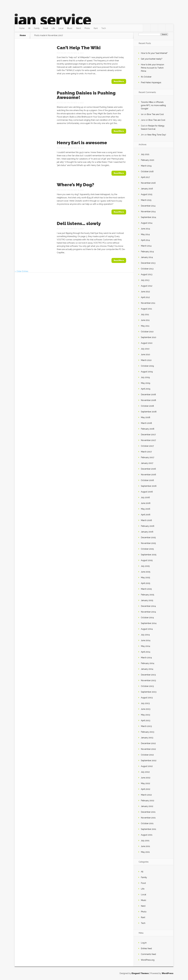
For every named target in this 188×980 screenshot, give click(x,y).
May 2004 (146, 646)
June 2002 (146, 778)
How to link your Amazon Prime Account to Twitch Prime (152, 68)
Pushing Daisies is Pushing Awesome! (86, 95)
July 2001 (145, 841)
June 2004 (146, 640)
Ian (68, 53)
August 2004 (147, 629)
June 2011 (145, 320)
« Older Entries (22, 271)
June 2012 (145, 292)
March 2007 (146, 452)
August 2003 (147, 698)
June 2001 (145, 846)
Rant (96, 28)
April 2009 (146, 389)
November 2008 (148, 400)
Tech (104, 28)
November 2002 (148, 749)
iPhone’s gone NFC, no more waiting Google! (153, 105)
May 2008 (146, 417)
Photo (87, 28)
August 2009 (147, 372)
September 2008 (149, 412)
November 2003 (148, 680)
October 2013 (147, 269)
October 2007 (147, 446)
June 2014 (145, 229)
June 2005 (146, 572)
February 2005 (148, 595)
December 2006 (148, 469)
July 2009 (145, 377)
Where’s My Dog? (75, 185)
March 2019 (146, 166)
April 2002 (146, 789)
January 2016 (147, 189)
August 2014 (147, 223)
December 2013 (148, 263)
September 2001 (149, 829)
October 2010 (147, 332)
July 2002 (145, 772)
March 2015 (146, 200)
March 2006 (146, 520)
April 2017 (145, 177)
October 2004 (147, 618)
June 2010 (145, 354)
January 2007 (147, 463)
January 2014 (147, 257)
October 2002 (147, 755)
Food (46, 28)
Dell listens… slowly (79, 223)
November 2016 (148, 183)
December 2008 (148, 395)
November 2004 (148, 612)
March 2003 (146, 726)
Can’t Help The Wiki (79, 48)
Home (22, 28)
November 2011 (148, 303)
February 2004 (148, 663)
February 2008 (148, 429)
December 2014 (148, 206)
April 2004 (146, 652)
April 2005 (146, 583)
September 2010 (149, 337)
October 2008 (147, 406)
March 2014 (146, 246)
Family (37, 28)
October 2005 (147, 549)
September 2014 (149, 217)
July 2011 (145, 314)
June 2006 (146, 503)
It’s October (146, 77)
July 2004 (145, 635)
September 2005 (149, 555)
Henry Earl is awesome (82, 143)
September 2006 (149, 486)
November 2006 (148, 475)
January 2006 (147, 532)
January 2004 (147, 669)
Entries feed (146, 948)
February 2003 (148, 732)
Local (61, 28)
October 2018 (147, 171)
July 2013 (145, 280)
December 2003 (148, 675)
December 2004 (148, 606)
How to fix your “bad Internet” (154, 53)
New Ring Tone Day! (157, 135)
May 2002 (145, 783)
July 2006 (145, 497)
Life (53, 28)
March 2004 (146, 658)
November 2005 (148, 543)
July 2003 (145, 703)
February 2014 (147, 252)
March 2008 (146, 423)
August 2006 (147, 492)
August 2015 (147, 194)
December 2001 (148, 812)
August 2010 (147, 343)
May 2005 (145, 578)
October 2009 (147, 366)
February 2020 (148, 160)
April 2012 (145, 297)
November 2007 (148, 440)
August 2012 (147, 286)
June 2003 (146, 709)
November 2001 (148, 818)
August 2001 (147, 835)
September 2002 (149, 761)
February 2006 (148, 526)
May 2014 (145, 234)
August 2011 (146, 309)
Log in (144, 943)
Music (70, 28)
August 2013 (147, 274)
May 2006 (146, 509)
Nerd (78, 28)
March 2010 (146, 360)
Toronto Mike (147, 102)
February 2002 (148, 801)
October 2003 (147, 686)
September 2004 (149, 623)
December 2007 (148, 435)
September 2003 (149, 692)
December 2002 (148, 743)
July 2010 (145, 349)
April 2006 (146, 515)
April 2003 (146, 720)
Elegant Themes (140, 973)
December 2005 (148, 537)
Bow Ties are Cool (155, 114)
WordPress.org (148, 960)
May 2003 (145, 715)
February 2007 (148, 457)
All (29, 28)
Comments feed (148, 954)
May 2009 (146, 383)
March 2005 (146, 589)
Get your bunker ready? (152, 59)
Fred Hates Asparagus (151, 82)
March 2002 (146, 795)
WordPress (168, 973)
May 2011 (145, 326)
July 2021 (145, 154)
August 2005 (147, 560)
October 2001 (147, 823)
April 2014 (145, 240)
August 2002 (147, 766)
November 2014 (148, 212)
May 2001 (145, 852)
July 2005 (145, 566)
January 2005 (147, 600)
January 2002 (147, 806)
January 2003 (147, 738)
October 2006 (147, 480)
